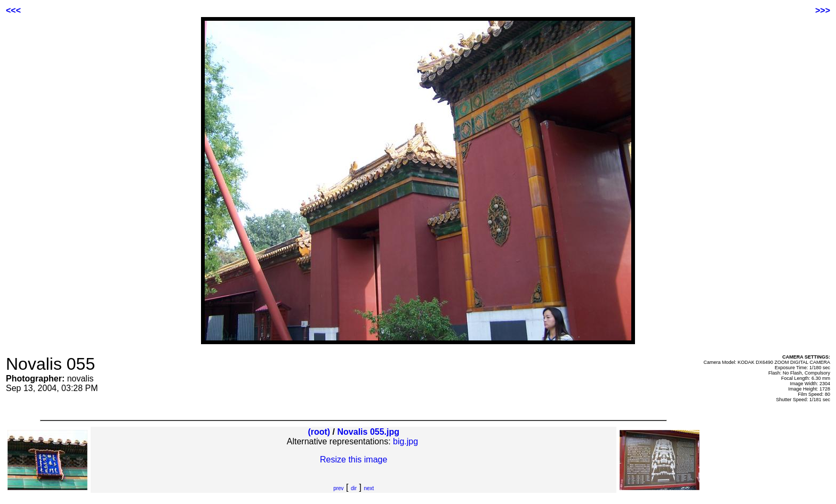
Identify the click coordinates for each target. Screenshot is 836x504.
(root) (319, 432)
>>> (823, 10)
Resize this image (353, 460)
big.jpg (405, 441)
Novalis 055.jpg (369, 432)
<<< (13, 10)
